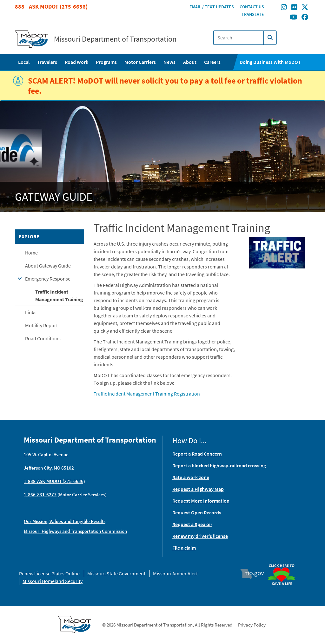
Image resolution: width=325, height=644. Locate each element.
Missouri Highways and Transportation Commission (75, 531)
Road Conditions (43, 338)
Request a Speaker (192, 524)
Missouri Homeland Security (53, 581)
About (190, 62)
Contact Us (252, 7)
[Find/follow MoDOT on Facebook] (305, 17)
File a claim (184, 548)
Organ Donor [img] (284, 564)
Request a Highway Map (198, 489)
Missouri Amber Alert (175, 573)
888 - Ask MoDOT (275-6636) (51, 7)
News (169, 62)
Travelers (47, 62)
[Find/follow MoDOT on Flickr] (294, 8)
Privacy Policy (252, 625)
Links (31, 312)
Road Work (76, 62)
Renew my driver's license (200, 536)
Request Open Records (197, 512)
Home (31, 253)
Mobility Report (41, 325)
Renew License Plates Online (49, 573)
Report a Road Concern (197, 454)
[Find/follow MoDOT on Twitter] (305, 8)
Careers (212, 62)
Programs (106, 62)
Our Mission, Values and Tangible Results (65, 521)
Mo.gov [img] (255, 574)
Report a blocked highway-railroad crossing (219, 465)
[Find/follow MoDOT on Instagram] (284, 8)
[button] (277, 252)
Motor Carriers (140, 62)
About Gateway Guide (48, 266)
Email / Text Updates (212, 7)
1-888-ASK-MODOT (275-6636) (54, 481)
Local (24, 62)
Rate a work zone (191, 477)
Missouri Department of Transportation (115, 39)
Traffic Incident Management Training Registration (147, 394)
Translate (253, 14)
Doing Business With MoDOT (270, 62)
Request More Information (201, 501)
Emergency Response (48, 279)
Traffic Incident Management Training (59, 295)
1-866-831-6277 (40, 495)
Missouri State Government (116, 573)
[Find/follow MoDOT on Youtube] (294, 17)
